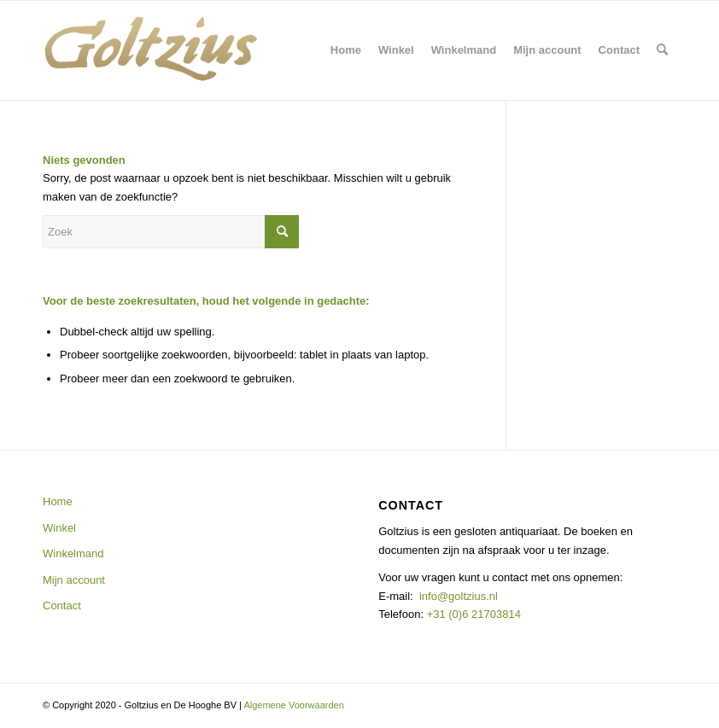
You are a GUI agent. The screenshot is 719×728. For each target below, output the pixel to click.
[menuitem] (346, 50)
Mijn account (74, 580)
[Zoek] (662, 50)
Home (58, 501)
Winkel (59, 528)
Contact (62, 606)
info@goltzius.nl (459, 596)
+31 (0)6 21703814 (472, 614)
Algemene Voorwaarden (293, 705)
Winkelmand (73, 553)
